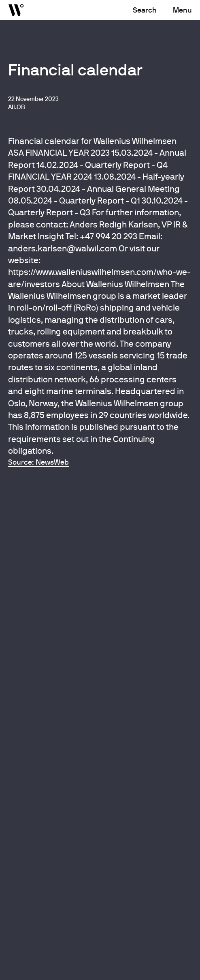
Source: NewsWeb (38, 462)
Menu (182, 10)
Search (145, 10)
